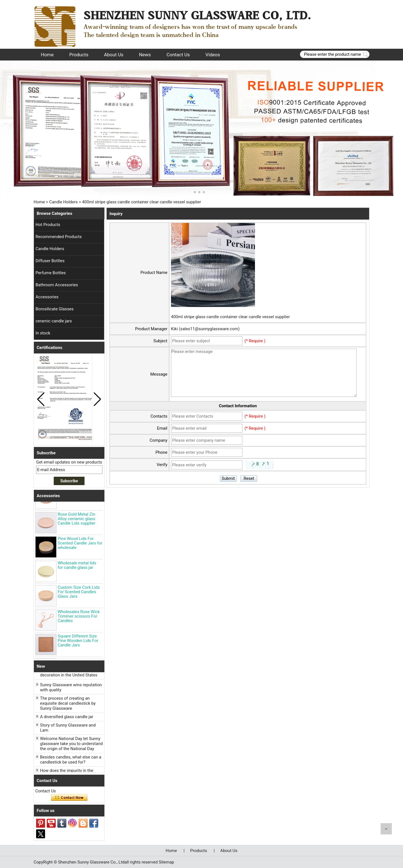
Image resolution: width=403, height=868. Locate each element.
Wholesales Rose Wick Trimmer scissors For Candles (79, 617)
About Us (113, 55)
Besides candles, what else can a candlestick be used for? (71, 760)
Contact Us (178, 55)
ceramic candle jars (54, 321)
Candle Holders (64, 202)
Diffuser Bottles (50, 261)
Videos (213, 55)
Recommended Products (59, 237)
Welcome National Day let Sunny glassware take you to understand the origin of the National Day (71, 744)
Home (47, 55)
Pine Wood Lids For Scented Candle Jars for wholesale (80, 544)
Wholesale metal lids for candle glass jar (77, 566)
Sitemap (166, 862)
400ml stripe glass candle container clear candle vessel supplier (230, 317)
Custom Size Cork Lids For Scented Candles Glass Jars (79, 593)
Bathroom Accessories (57, 285)
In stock (43, 333)
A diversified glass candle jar (67, 718)
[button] (195, 192)
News (145, 55)
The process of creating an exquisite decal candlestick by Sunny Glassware (68, 704)
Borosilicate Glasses (55, 309)
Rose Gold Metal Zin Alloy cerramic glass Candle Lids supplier (77, 520)
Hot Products (48, 225)
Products (79, 55)
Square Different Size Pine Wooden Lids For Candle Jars (78, 641)
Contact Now (69, 798)
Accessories (47, 297)
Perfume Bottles (51, 273)
